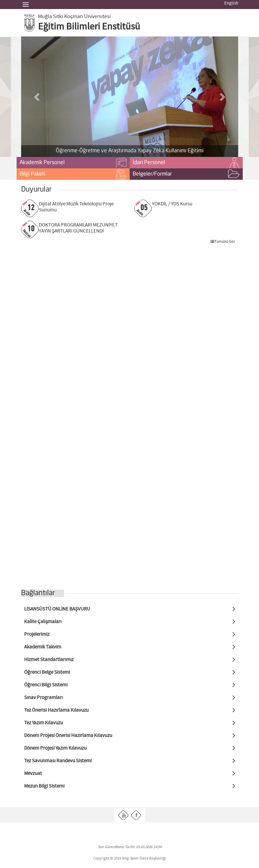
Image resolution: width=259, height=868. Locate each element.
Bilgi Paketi (73, 174)
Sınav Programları (43, 698)
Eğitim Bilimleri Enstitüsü (89, 27)
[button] (37, 97)
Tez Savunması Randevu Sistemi (58, 761)
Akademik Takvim (43, 647)
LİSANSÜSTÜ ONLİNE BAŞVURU (57, 609)
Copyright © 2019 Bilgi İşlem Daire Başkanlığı (130, 859)
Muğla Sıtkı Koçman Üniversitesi (74, 17)
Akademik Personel (73, 163)
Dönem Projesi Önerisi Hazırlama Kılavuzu (68, 736)
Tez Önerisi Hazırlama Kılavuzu (56, 710)
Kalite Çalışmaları (43, 622)
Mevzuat (33, 774)
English (231, 3)
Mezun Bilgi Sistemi (44, 786)
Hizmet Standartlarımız (49, 660)
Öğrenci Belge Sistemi (47, 672)
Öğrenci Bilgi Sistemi (46, 685)
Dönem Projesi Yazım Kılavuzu (55, 748)
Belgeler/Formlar (186, 174)
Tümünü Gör (223, 242)
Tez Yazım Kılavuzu (44, 723)
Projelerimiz (37, 634)
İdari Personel (186, 163)
